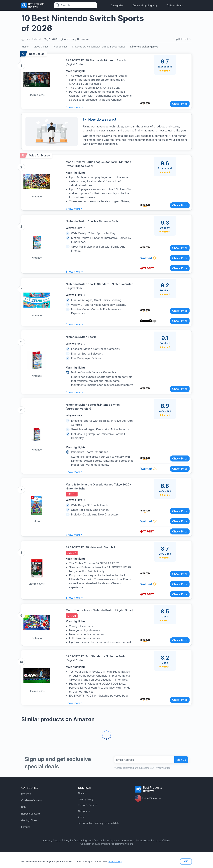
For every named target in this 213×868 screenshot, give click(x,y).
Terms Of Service (88, 821)
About (81, 833)
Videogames (60, 47)
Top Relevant (182, 39)
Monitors (26, 809)
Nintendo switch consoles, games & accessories (99, 47)
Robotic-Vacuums (31, 829)
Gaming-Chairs (29, 836)
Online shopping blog (145, 5)
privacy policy (115, 861)
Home (25, 47)
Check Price (178, 103)
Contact (82, 809)
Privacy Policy (86, 815)
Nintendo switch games (144, 47)
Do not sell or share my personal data (99, 839)
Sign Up (180, 775)
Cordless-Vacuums (32, 816)
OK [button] (186, 861)
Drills (24, 823)
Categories (117, 5)
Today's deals (175, 5)
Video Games (41, 47)
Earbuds (26, 843)
